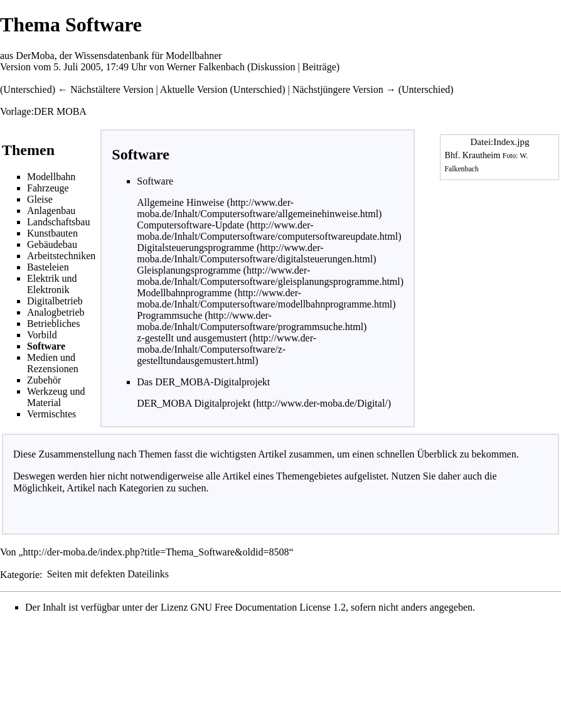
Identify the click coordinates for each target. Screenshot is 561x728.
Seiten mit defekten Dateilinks (108, 574)
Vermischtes (51, 414)
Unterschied (27, 89)
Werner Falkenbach (205, 67)
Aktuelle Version (194, 89)
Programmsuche (171, 315)
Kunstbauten (52, 233)
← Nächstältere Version (106, 89)
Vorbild (42, 335)
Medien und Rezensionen (53, 363)
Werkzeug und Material (56, 397)
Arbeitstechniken (61, 256)
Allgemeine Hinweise (182, 202)
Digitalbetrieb (55, 301)
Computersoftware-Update (192, 225)
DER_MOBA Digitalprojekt (194, 403)
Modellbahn (51, 177)
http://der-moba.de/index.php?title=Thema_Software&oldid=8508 (156, 552)
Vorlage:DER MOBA (43, 111)
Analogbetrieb (56, 312)
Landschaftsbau (58, 222)
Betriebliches (53, 324)
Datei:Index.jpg (500, 142)
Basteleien (48, 267)
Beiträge (319, 67)
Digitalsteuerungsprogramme (197, 248)
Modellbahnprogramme (185, 293)
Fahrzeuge (48, 188)
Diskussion (273, 67)
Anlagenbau (51, 211)
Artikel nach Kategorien (115, 488)
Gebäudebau (52, 244)
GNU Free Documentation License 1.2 (268, 607)
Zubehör (44, 380)
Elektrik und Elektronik (52, 284)
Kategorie (20, 574)
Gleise (40, 199)
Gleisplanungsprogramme (190, 270)
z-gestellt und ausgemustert (193, 338)
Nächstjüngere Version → (344, 89)
